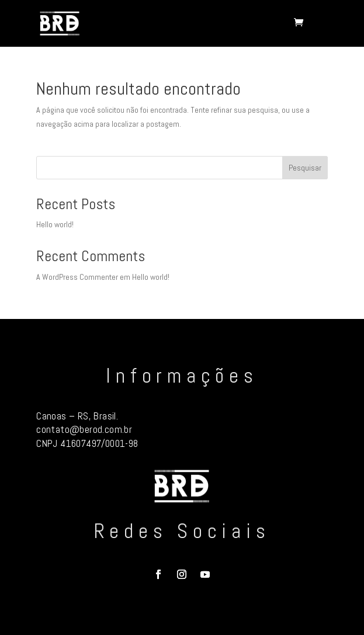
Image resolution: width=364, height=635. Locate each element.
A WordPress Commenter (77, 277)
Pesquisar (305, 168)
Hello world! (55, 224)
